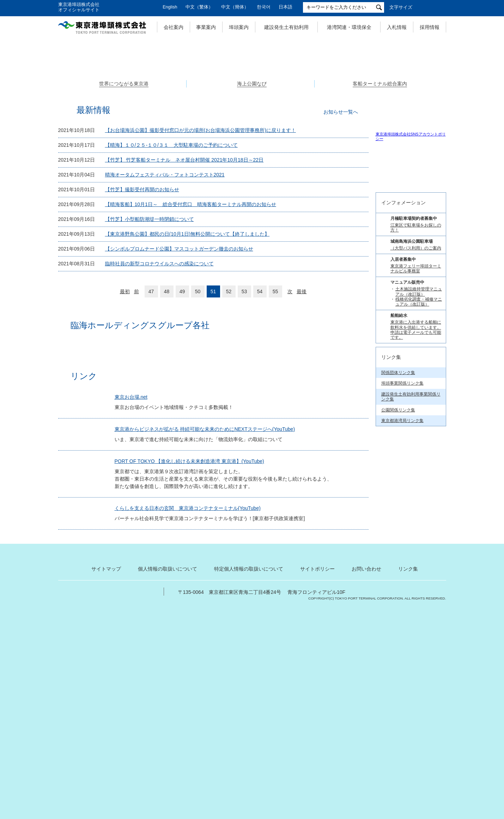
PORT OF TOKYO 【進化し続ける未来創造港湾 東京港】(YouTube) (193, 614)
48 (167, 413)
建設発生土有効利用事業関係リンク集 (411, 649)
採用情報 (430, 27)
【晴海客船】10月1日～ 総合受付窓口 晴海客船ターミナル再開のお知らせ (191, 326)
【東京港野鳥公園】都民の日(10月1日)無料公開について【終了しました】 (187, 356)
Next (446, 109)
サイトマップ (106, 777)
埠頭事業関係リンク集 (402, 636)
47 (151, 413)
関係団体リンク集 (398, 625)
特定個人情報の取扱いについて (249, 777)
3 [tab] (260, 183)
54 (260, 413)
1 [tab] (244, 183)
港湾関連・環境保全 (349, 27)
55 (275, 413)
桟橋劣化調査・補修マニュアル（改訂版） (419, 554)
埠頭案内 (239, 27)
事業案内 (206, 27)
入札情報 (397, 27)
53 (244, 413)
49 (182, 413)
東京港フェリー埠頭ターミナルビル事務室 (416, 521)
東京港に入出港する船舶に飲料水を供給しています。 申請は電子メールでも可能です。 (416, 582)
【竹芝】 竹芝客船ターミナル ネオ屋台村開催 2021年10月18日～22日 (184, 282)
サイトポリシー (317, 777)
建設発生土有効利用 (286, 27)
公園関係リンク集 (398, 662)
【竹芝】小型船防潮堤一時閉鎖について (150, 341)
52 (229, 413)
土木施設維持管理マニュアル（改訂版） (419, 544)
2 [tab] (252, 183)
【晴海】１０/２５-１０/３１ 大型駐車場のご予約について (171, 267)
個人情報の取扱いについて (168, 777)
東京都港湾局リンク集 (402, 673)
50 (198, 413)
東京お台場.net (134, 532)
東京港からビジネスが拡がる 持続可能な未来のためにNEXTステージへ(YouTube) (208, 572)
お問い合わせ (366, 777)
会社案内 (174, 27)
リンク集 (408, 777)
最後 (302, 413)
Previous (58, 109)
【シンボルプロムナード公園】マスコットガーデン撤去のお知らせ (179, 371)
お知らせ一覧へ (341, 234)
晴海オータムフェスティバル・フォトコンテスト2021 (165, 296)
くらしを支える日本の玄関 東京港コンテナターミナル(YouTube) (191, 661)
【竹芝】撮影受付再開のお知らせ (142, 311)
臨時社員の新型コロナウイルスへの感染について (159, 385)
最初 (125, 413)
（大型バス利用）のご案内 (416, 500)
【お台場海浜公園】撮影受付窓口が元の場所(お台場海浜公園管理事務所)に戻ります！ (201, 252)
